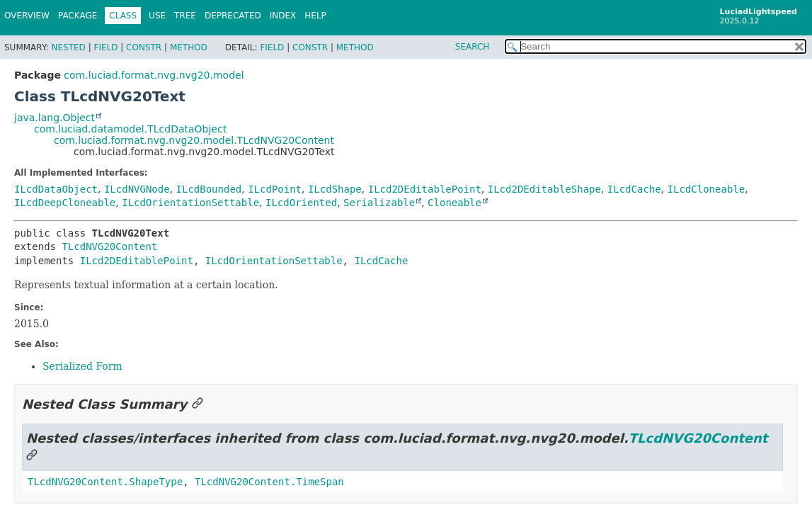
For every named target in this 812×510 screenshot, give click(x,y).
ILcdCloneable (707, 189)
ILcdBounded (209, 189)
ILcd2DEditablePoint (425, 189)
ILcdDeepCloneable (65, 203)
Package (78, 16)
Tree (185, 16)
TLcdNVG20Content (109, 246)
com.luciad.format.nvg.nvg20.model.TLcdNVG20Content (194, 140)
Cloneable (454, 203)
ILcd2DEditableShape (544, 189)
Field (105, 47)
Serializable (379, 203)
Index (283, 16)
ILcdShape (335, 189)
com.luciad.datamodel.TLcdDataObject (130, 129)
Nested (68, 47)
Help (315, 16)
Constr (144, 47)
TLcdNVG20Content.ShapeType (105, 482)
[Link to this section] (198, 404)
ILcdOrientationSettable (190, 203)
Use (157, 16)
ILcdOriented (301, 203)
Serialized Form (82, 366)
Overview (27, 16)
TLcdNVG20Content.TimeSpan (269, 482)
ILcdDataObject (56, 189)
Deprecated (233, 16)
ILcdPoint (275, 189)
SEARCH (473, 47)
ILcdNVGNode (137, 189)
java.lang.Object (55, 118)
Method (189, 47)
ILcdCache (634, 189)
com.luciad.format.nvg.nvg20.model (154, 75)
